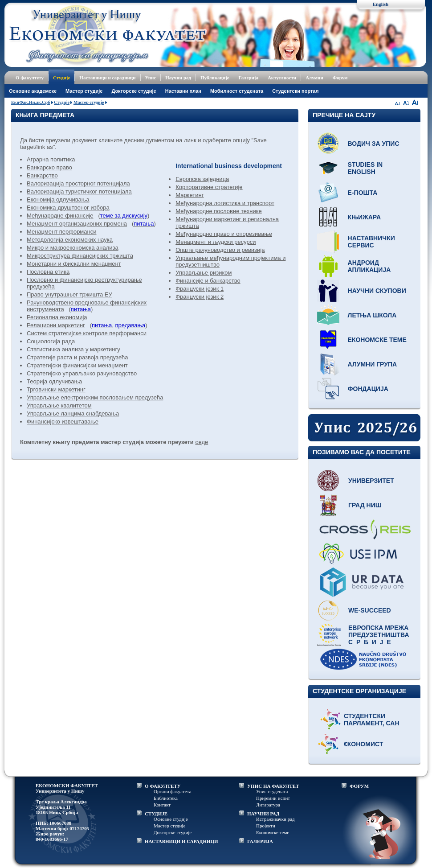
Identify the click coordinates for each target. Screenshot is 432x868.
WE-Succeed (370, 610)
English (381, 4)
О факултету (30, 78)
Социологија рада (51, 341)
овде (202, 442)
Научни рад (178, 78)
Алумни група (373, 364)
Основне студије (171, 819)
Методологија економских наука (70, 240)
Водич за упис (374, 144)
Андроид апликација (369, 266)
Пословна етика (48, 272)
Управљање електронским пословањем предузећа (95, 397)
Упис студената (272, 791)
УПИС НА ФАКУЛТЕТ (273, 786)
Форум (340, 78)
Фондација (368, 389)
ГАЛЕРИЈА (260, 841)
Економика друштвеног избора (68, 208)
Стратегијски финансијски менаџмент (77, 365)
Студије (61, 78)
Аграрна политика (51, 159)
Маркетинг (190, 195)
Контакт (162, 805)
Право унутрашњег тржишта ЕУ (69, 294)
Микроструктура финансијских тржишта (80, 256)
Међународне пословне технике (219, 211)
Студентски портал (295, 91)
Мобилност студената (237, 91)
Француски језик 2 (200, 297)
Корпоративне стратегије (209, 187)
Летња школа (372, 315)
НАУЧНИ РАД (263, 814)
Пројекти (266, 826)
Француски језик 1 (200, 289)
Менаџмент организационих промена (77, 224)
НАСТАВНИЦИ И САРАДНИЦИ (181, 841)
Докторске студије (134, 91)
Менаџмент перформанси (61, 232)
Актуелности (282, 78)
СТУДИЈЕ (156, 814)
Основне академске (33, 91)
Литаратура (268, 805)
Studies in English (365, 168)
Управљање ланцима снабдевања (73, 413)
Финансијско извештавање (63, 422)
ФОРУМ (359, 786)
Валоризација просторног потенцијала (78, 183)
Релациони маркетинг (56, 325)
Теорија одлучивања (54, 381)
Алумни (314, 78)
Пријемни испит (273, 798)
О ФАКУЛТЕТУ (163, 786)
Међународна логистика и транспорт (225, 203)
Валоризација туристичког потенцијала (79, 191)
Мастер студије (84, 91)
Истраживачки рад (275, 819)
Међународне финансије (60, 216)
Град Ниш (365, 505)
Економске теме (377, 340)
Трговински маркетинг (56, 389)
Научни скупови (377, 291)
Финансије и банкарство (208, 281)
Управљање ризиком (204, 273)
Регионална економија (57, 317)
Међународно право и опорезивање (224, 234)
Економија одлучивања (58, 200)
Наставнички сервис (371, 242)
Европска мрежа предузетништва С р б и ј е (379, 635)
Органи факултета (173, 791)
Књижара (364, 217)
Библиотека (166, 798)
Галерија (249, 78)
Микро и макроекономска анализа (73, 248)
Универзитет (371, 481)
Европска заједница (202, 179)
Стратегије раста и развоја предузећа (77, 357)
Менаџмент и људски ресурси (216, 242)
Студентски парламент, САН (372, 720)
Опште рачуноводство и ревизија (220, 250)
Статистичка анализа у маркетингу (73, 349)
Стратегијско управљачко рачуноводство (82, 373)
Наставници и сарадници (107, 78)
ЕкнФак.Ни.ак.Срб (31, 102)
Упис (151, 78)
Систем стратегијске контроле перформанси (87, 333)
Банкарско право (49, 167)
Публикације (215, 78)
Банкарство (42, 175)
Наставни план (183, 91)
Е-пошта (363, 193)
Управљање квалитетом (59, 405)
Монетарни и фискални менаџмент (74, 264)
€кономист (363, 744)
